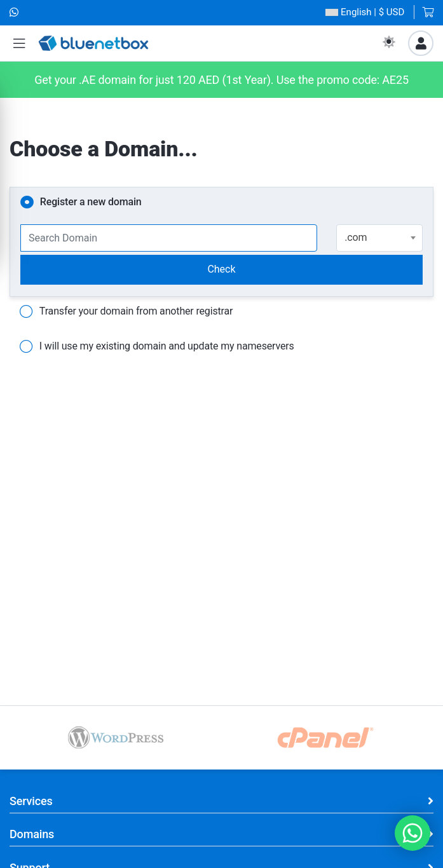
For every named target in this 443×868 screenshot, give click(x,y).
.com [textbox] (356, 237)
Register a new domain (81, 203)
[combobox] (379, 238)
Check (221, 269)
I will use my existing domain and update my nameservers (157, 347)
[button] (19, 44)
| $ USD (365, 12)
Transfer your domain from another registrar (126, 312)
